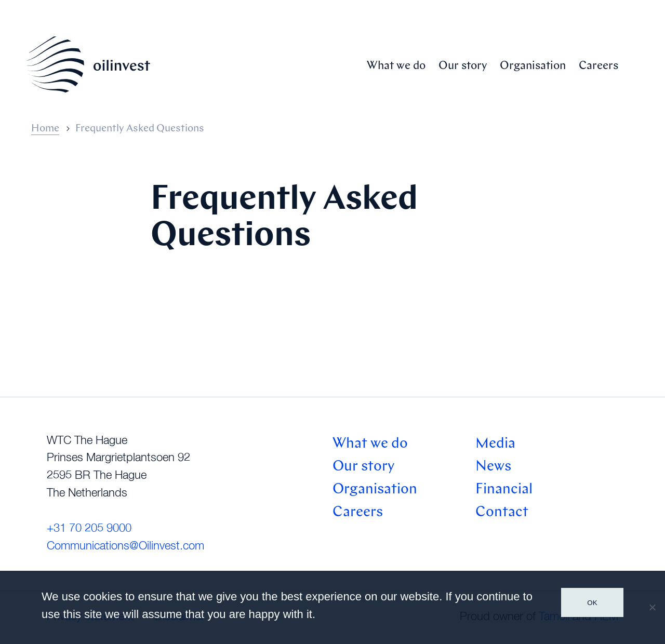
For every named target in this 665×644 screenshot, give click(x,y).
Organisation (533, 66)
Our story (463, 66)
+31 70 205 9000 (89, 529)
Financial (504, 490)
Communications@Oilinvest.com (125, 546)
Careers (598, 66)
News (493, 467)
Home (45, 129)
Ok (592, 603)
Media (495, 444)
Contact (502, 513)
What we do (396, 66)
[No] (652, 607)
